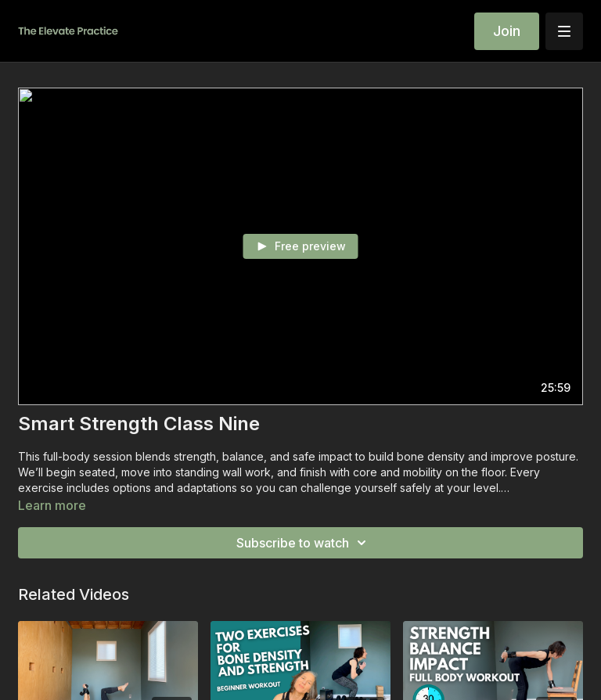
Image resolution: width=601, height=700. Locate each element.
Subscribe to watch (304, 543)
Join (507, 31)
